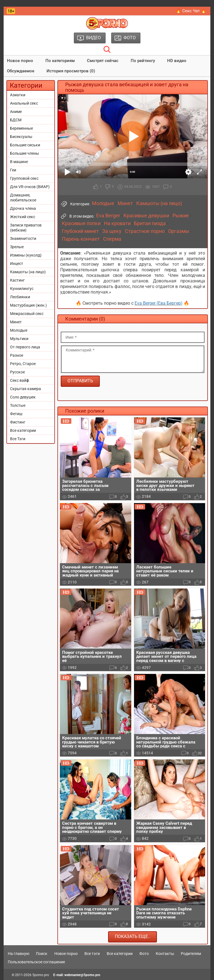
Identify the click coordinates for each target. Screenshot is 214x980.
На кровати (117, 223)
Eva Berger (108, 216)
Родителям (191, 954)
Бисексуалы (21, 137)
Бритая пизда (150, 223)
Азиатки (18, 95)
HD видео (177, 61)
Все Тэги (18, 439)
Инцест (17, 264)
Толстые (18, 405)
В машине (19, 162)
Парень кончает (81, 239)
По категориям (60, 61)
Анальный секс (24, 103)
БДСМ (16, 120)
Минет (16, 322)
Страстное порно (145, 231)
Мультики (19, 339)
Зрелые (17, 247)
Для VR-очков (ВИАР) (30, 187)
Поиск (42, 954)
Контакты (165, 954)
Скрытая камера (25, 389)
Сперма (112, 239)
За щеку (112, 231)
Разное (17, 355)
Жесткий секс (23, 217)
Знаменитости (23, 238)
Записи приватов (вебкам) (26, 228)
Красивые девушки (146, 216)
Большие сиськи (25, 145)
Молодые (19, 330)
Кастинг (17, 280)
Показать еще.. (132, 936)
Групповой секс (24, 178)
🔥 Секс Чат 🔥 (191, 11)
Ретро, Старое (23, 364)
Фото (144, 954)
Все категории (23, 430)
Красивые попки (81, 223)
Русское (17, 372)
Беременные (21, 128)
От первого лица (25, 347)
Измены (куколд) (26, 255)
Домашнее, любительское (23, 198)
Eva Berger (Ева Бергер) (159, 303)
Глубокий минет (80, 231)
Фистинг (18, 422)
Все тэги (92, 954)
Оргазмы (179, 231)
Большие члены (25, 153)
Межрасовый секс (27, 314)
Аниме (16, 112)
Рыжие (181, 216)
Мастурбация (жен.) (28, 305)
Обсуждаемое (21, 71)
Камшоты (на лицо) (28, 272)
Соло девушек (23, 397)
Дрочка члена (23, 208)
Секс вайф (20, 380)
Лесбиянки (20, 297)
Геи (13, 170)
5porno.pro (41, 975)
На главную (19, 954)
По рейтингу (143, 61)
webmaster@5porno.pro (82, 975)
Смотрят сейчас (103, 61)
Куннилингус (22, 289)
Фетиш (16, 414)
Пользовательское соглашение (36, 962)
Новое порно (20, 61)
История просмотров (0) (71, 71)
